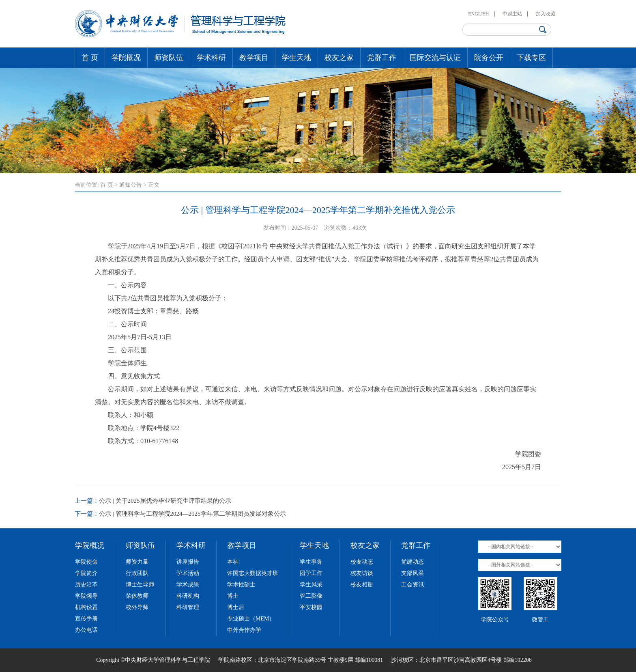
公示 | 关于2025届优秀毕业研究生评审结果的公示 (165, 501)
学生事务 (311, 562)
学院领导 (86, 596)
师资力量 (137, 562)
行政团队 (137, 573)
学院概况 (126, 58)
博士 (233, 596)
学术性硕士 (241, 585)
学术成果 (188, 585)
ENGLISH (478, 14)
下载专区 (531, 58)
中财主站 (512, 14)
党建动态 (413, 562)
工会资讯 (413, 585)
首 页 (90, 58)
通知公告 (131, 185)
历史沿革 (86, 585)
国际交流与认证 (435, 58)
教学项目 (254, 58)
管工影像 (311, 596)
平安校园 (311, 607)
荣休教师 (137, 596)
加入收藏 (546, 14)
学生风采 (311, 585)
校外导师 (137, 607)
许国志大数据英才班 (253, 573)
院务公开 (489, 58)
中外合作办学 (244, 630)
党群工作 (382, 58)
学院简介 (86, 573)
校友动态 (362, 562)
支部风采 (413, 573)
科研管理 (188, 607)
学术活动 (188, 573)
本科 (233, 562)
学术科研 (211, 58)
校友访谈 (362, 573)
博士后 (236, 607)
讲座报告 (188, 562)
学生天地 (297, 58)
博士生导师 (140, 585)
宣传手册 (86, 619)
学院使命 (86, 562)
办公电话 (86, 630)
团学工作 (311, 573)
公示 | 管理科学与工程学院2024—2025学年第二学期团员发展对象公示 (192, 514)
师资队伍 (169, 58)
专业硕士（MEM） (251, 619)
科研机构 (188, 596)
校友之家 (339, 58)
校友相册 (362, 585)
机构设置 (86, 607)
